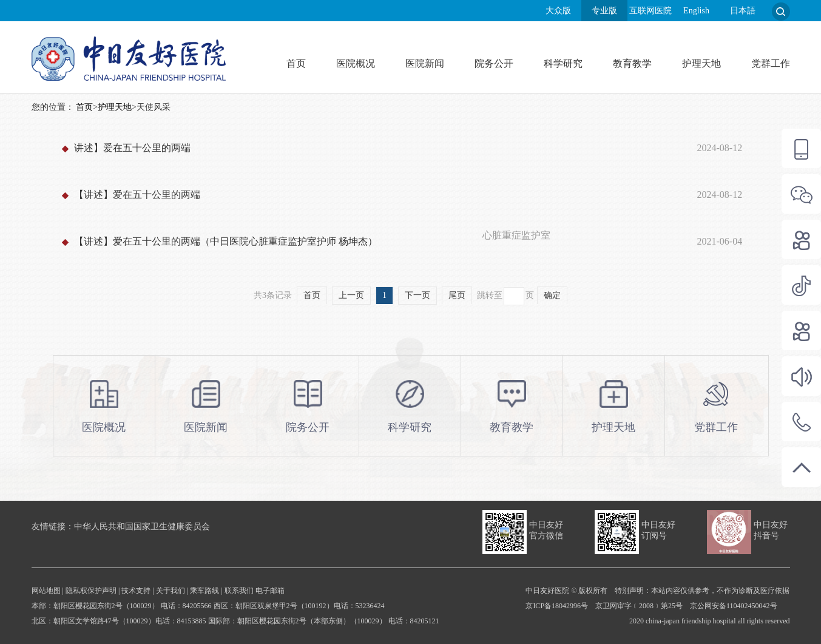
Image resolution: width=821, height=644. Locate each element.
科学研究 (563, 63)
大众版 (558, 11)
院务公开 (494, 63)
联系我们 (239, 591)
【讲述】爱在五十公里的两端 (137, 195)
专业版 (604, 11)
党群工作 (771, 63)
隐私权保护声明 (91, 591)
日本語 (743, 11)
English (696, 11)
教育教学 (632, 63)
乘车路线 (204, 591)
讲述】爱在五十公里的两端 (132, 148)
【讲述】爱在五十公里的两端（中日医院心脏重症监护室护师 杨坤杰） (226, 241)
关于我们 (171, 591)
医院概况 (356, 63)
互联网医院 (650, 11)
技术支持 (136, 591)
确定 (552, 295)
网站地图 (46, 591)
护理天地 (701, 63)
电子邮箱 (270, 591)
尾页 (457, 295)
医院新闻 (425, 63)
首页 (296, 63)
